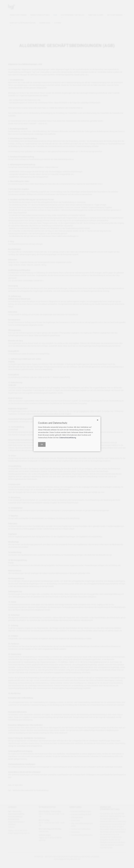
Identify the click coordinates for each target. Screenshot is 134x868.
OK (42, 444)
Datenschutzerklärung (68, 438)
